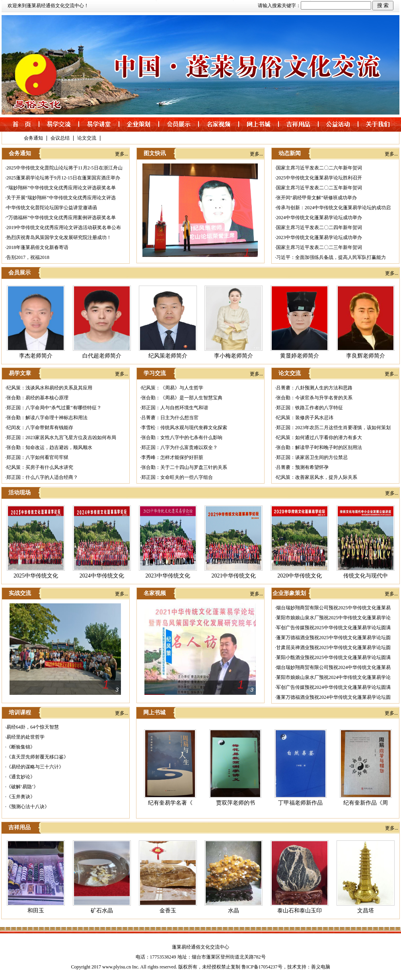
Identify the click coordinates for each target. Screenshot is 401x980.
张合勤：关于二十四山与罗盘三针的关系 (184, 467)
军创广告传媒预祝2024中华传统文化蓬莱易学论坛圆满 (333, 687)
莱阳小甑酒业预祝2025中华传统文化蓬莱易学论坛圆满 (333, 657)
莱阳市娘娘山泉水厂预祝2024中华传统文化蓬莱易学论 (333, 677)
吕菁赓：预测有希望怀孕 (302, 467)
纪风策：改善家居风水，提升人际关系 (317, 477)
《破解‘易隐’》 (22, 787)
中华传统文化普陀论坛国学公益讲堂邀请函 (52, 208)
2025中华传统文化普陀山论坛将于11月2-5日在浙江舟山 (64, 168)
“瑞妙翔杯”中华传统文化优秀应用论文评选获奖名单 (61, 188)
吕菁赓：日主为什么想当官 (170, 418)
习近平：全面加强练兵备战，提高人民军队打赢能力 (331, 257)
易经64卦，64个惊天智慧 (33, 727)
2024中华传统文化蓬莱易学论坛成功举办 (319, 218)
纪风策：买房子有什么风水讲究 (40, 467)
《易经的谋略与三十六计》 (35, 767)
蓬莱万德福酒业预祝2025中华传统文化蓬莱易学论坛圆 (333, 638)
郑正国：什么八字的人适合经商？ (42, 477)
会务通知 (33, 138)
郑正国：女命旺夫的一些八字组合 (177, 477)
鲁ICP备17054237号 (262, 967)
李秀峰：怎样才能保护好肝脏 (172, 457)
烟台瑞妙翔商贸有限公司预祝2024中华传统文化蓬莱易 (333, 667)
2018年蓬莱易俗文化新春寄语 (37, 247)
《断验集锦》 (21, 747)
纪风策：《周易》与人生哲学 (172, 388)
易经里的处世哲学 (25, 737)
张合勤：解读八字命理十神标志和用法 (47, 418)
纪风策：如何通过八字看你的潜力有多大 (319, 437)
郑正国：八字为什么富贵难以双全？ (179, 447)
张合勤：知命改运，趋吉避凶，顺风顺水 (49, 447)
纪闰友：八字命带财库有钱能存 (40, 428)
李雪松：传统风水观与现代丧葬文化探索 (184, 428)
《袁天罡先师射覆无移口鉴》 (37, 757)
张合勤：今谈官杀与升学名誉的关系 (314, 398)
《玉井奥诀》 (21, 797)
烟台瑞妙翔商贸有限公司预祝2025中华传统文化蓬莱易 (333, 608)
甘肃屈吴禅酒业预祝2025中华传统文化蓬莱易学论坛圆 (333, 647)
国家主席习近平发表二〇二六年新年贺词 (319, 168)
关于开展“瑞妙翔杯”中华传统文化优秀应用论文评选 (61, 198)
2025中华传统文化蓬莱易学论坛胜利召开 (319, 178)
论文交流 (87, 138)
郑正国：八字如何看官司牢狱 (37, 457)
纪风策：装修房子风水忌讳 (305, 418)
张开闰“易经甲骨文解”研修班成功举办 (316, 198)
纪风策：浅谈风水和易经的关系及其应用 (49, 388)
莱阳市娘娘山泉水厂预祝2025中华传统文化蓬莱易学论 (333, 618)
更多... (122, 154)
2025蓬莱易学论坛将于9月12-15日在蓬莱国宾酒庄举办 (63, 178)
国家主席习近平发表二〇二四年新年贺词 (319, 227)
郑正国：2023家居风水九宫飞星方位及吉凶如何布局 (61, 437)
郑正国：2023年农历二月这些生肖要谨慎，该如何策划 (333, 428)
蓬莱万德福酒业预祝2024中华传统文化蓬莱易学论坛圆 (333, 697)
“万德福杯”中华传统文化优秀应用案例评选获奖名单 (61, 218)
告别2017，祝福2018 (28, 257)
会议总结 (60, 138)
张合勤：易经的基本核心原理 (37, 398)
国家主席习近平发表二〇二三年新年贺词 (319, 247)
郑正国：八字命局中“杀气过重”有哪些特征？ (54, 408)
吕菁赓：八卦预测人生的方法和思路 (314, 388)
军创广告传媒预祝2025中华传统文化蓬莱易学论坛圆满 (333, 628)
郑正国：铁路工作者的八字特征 (310, 408)
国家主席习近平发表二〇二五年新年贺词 (319, 188)
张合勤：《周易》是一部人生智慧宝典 (182, 398)
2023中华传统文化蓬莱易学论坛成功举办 (319, 237)
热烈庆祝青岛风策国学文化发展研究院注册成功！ (59, 237)
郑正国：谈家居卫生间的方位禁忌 (312, 457)
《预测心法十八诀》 (28, 807)
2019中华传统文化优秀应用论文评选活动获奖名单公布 (64, 227)
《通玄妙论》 (21, 777)
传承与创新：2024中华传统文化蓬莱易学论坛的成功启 (333, 208)
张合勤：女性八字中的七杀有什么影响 (182, 437)
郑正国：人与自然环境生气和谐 (175, 408)
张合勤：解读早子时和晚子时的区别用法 (319, 447)
